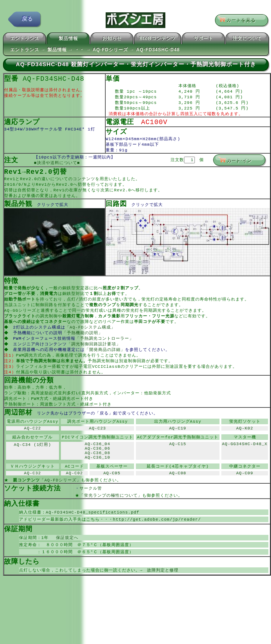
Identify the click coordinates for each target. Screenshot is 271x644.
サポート (203, 40)
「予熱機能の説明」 (83, 344)
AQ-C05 (112, 497)
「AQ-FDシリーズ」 (60, 504)
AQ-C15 (178, 463)
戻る (27, 20)
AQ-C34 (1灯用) (32, 463)
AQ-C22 (32, 446)
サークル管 (95, 513)
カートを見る (239, 21)
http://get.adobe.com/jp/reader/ (157, 546)
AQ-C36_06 (97, 469)
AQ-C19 (178, 446)
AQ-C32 (32, 497)
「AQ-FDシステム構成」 (91, 338)
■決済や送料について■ (57, 168)
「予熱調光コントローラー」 (105, 350)
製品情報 (68, 40)
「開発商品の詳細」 (106, 362)
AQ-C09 (245, 497)
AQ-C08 (178, 497)
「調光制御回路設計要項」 (94, 356)
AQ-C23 (97, 446)
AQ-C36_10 (97, 480)
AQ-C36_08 (97, 474)
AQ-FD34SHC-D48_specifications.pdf (93, 538)
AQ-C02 (75, 497)
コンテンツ (84, 185)
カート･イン (235, 166)
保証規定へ (65, 565)
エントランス (25, 40)
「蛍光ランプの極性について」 (111, 520)
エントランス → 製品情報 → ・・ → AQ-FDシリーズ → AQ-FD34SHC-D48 (95, 51)
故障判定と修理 (163, 599)
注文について (247, 40)
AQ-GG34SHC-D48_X (245, 463)
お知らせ (112, 40)
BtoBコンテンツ (158, 40)
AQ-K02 (245, 446)
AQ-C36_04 (97, 463)
